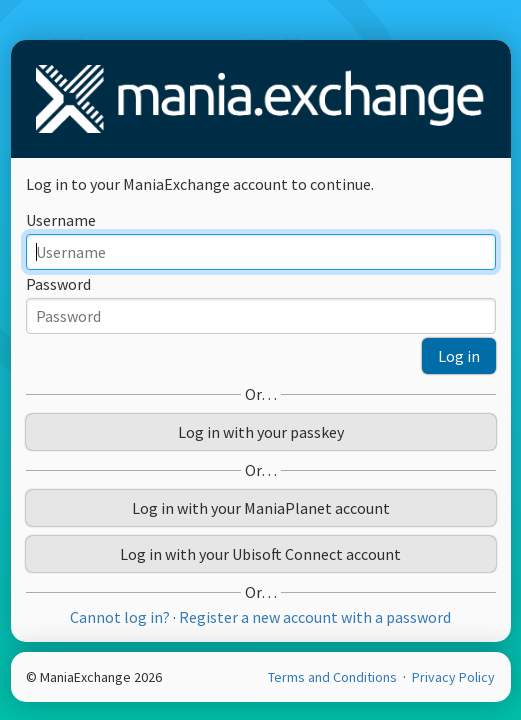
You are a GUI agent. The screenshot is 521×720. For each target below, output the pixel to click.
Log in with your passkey (261, 432)
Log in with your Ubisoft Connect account (260, 554)
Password (58, 284)
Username (61, 220)
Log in (459, 356)
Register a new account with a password (315, 617)
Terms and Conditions (334, 677)
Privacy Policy (453, 677)
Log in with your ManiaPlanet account (261, 508)
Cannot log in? (120, 617)
